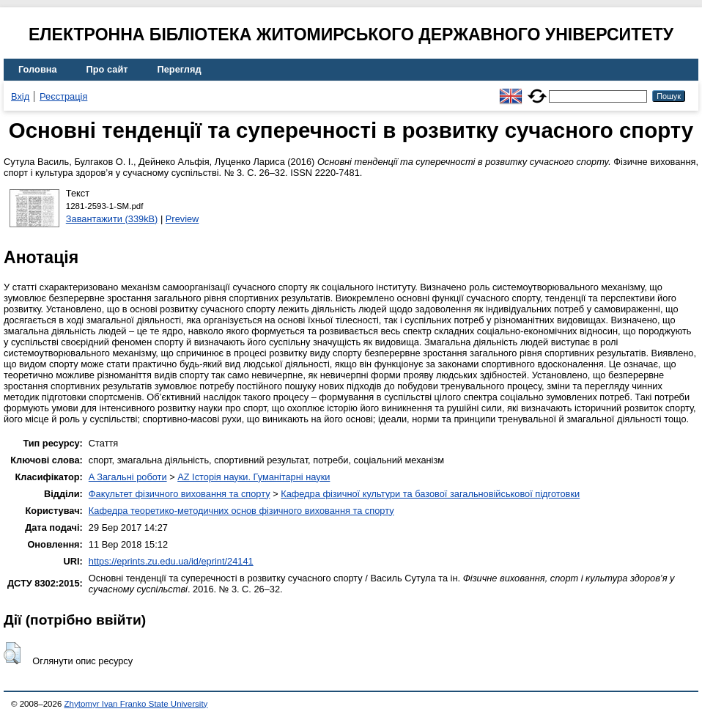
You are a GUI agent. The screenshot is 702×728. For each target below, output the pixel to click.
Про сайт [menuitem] (107, 69)
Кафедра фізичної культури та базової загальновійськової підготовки (430, 494)
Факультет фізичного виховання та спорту (180, 494)
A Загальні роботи (128, 477)
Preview (182, 219)
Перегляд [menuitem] (180, 69)
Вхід (20, 96)
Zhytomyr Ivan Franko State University (136, 704)
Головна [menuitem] (38, 69)
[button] (12, 653)
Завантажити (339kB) (112, 219)
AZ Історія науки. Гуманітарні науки (254, 477)
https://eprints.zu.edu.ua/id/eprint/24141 (171, 561)
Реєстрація (63, 96)
